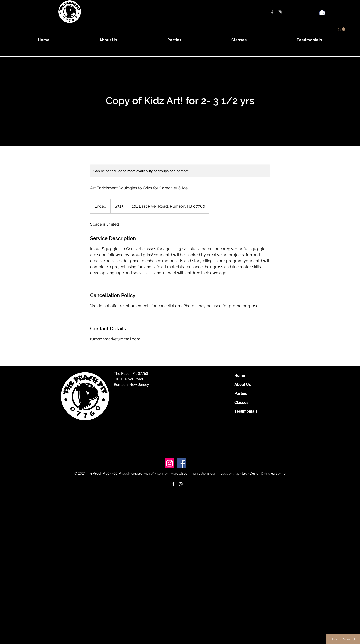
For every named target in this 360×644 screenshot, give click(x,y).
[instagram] (280, 12)
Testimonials (246, 411)
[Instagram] (169, 463)
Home (240, 376)
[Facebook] (182, 463)
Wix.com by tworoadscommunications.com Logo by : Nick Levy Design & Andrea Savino (218, 473)
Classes (241, 402)
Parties (241, 393)
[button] (342, 29)
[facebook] (272, 12)
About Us (243, 384)
